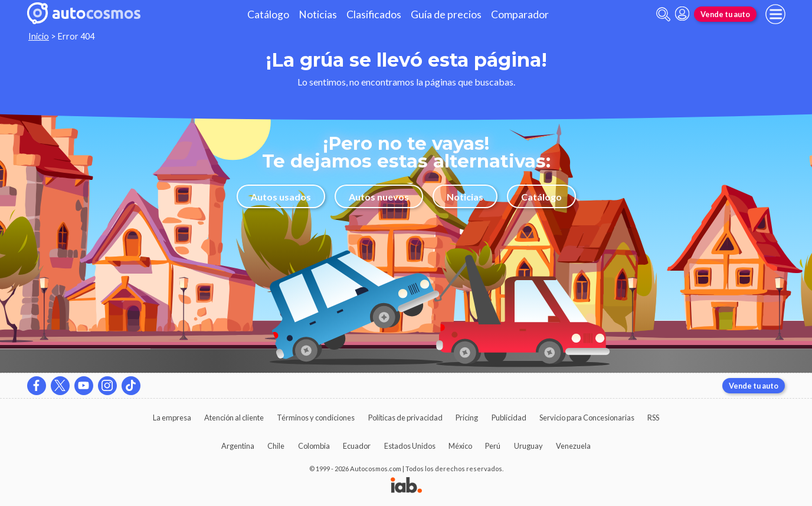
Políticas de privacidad (405, 418)
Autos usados (281, 197)
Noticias (318, 14)
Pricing (467, 418)
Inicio (39, 36)
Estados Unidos (410, 446)
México (460, 446)
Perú (493, 446)
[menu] (775, 14)
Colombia (314, 446)
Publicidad (509, 418)
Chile (276, 446)
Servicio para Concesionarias (587, 418)
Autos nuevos (379, 197)
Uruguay (528, 446)
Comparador (520, 14)
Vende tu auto (725, 14)
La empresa (172, 418)
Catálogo (268, 14)
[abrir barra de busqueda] (663, 14)
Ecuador (357, 446)
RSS (653, 418)
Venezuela (573, 446)
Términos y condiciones (316, 418)
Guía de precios (446, 14)
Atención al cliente (234, 418)
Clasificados (374, 14)
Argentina (238, 446)
